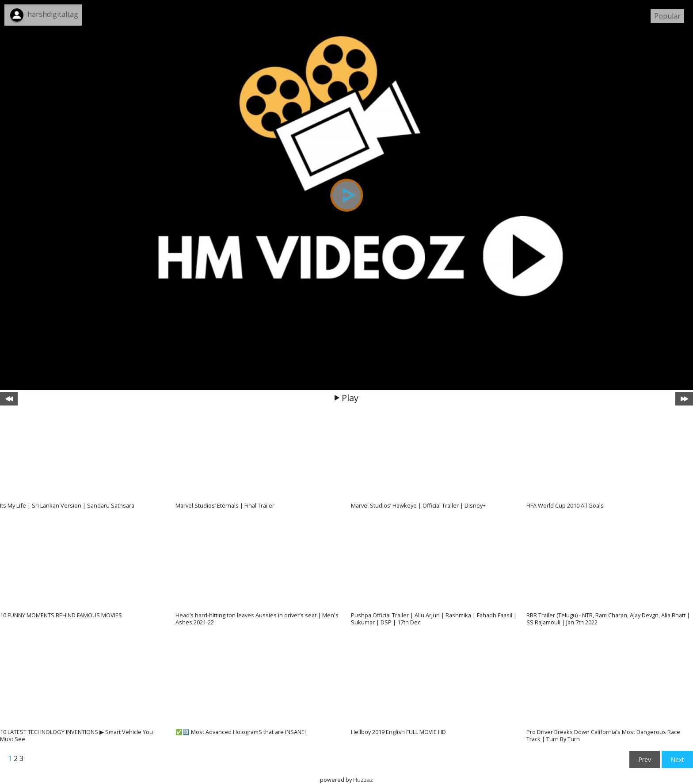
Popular (667, 16)
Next (677, 759)
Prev (645, 759)
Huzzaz (363, 780)
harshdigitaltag (53, 14)
